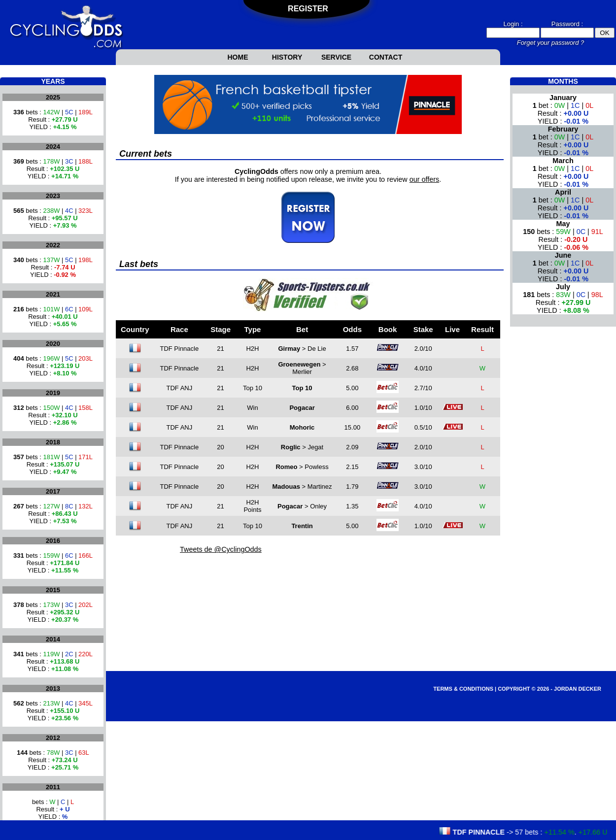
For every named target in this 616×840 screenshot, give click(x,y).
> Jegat (302, 447)
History (287, 57)
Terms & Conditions (463, 689)
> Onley (302, 506)
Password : (567, 24)
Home (238, 57)
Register (308, 9)
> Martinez (302, 487)
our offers (425, 179)
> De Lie (302, 349)
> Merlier (302, 368)
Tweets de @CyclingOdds (221, 549)
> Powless (302, 467)
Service (336, 57)
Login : (513, 24)
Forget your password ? (551, 43)
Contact (386, 57)
